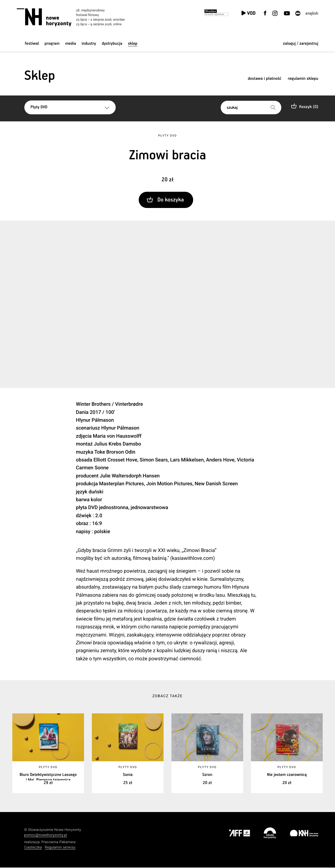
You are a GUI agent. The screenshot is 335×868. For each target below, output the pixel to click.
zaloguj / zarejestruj (301, 44)
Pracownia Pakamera (58, 842)
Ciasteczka (33, 848)
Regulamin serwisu (60, 848)
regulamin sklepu (303, 79)
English (312, 13)
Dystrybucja (112, 44)
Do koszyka (171, 200)
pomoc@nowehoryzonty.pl (46, 836)
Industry (89, 44)
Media (71, 44)
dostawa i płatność (265, 79)
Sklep (133, 44)
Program (52, 44)
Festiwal (32, 44)
